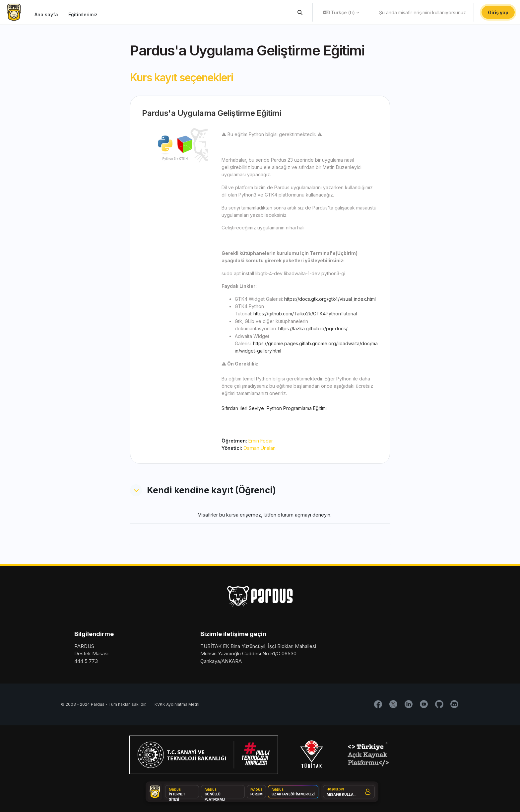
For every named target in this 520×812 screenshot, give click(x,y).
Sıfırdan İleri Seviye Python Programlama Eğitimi (274, 408)
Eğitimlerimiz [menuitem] (83, 14)
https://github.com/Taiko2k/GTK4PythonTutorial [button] (305, 314)
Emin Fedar (262, 441)
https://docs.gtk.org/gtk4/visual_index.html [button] (330, 299)
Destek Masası (91, 654)
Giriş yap (498, 12)
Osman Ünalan (260, 448)
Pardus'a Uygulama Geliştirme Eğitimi (211, 113)
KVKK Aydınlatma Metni (177, 705)
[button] (300, 12)
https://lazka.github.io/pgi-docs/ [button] (313, 328)
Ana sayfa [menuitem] (46, 14)
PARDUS (84, 647)
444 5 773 (86, 661)
